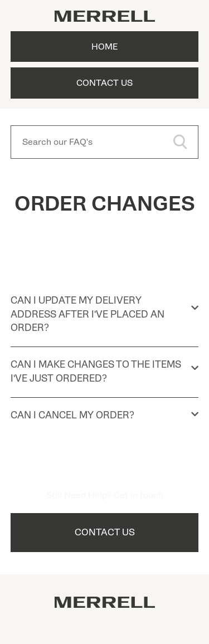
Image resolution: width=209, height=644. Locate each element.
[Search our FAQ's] (105, 142)
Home (104, 47)
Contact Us (104, 83)
